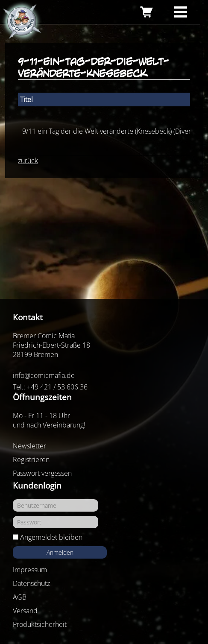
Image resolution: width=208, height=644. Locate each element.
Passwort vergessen (42, 473)
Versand (25, 611)
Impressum (30, 570)
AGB (20, 597)
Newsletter (29, 446)
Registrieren (31, 460)
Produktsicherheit (40, 624)
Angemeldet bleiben (51, 537)
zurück (28, 161)
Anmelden (60, 552)
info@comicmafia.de (44, 375)
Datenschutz (31, 583)
